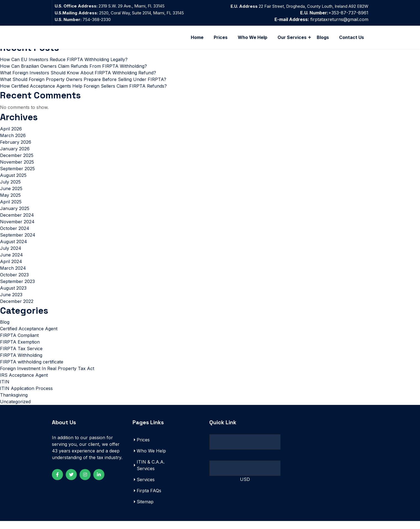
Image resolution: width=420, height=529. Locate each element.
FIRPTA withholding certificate (32, 370)
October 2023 (14, 282)
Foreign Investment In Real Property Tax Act (47, 376)
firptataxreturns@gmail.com (339, 19)
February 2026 (16, 149)
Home (197, 37)
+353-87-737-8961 (334, 13)
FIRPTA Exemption (20, 350)
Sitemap (145, 510)
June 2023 (11, 302)
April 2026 (11, 136)
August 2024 (14, 248)
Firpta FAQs (149, 499)
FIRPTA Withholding (21, 363)
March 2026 (13, 142)
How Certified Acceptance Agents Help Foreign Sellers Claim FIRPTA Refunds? (83, 91)
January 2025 (15, 215)
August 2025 (13, 182)
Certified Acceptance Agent (29, 337)
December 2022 (17, 308)
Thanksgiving (14, 403)
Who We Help (253, 37)
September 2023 (17, 288)
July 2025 (10, 189)
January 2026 (15, 156)
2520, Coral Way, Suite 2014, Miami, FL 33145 (141, 13)
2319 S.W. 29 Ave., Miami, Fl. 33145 (132, 6)
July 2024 (11, 255)
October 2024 (15, 235)
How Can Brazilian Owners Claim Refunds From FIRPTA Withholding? (73, 71)
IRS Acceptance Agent (24, 383)
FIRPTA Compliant (19, 343)
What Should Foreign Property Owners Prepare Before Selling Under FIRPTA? (83, 84)
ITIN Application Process (26, 396)
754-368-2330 (83, 19)
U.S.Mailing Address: (76, 13)
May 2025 (10, 202)
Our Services (292, 37)
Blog (5, 330)
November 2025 (17, 169)
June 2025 (11, 195)
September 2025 (17, 176)
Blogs (323, 37)
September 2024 (18, 242)
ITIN (5, 390)
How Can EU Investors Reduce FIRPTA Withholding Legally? (64, 64)
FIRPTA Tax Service (21, 357)
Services (146, 488)
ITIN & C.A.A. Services (151, 473)
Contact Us (352, 37)
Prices (221, 37)
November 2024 (17, 229)
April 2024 (11, 268)
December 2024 (17, 222)
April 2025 (11, 209)
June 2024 (11, 262)
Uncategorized (15, 410)
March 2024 (13, 275)
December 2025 (17, 162)
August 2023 (13, 295)
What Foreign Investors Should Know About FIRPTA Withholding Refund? (78, 78)
